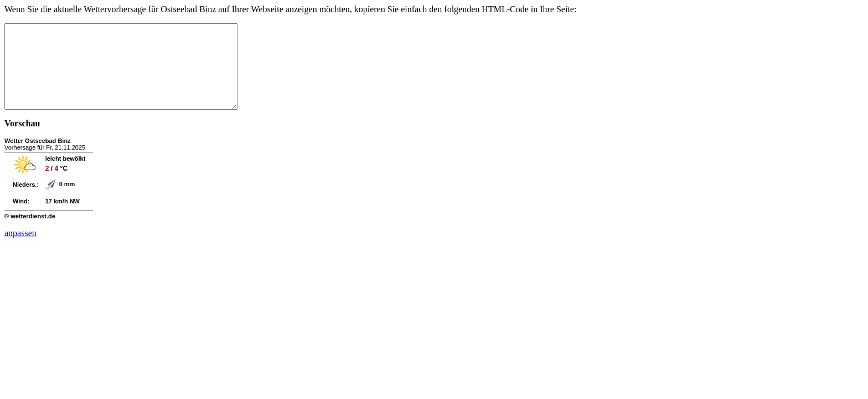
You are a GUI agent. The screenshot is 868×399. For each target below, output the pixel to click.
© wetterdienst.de (30, 233)
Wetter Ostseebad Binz (38, 157)
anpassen (20, 250)
